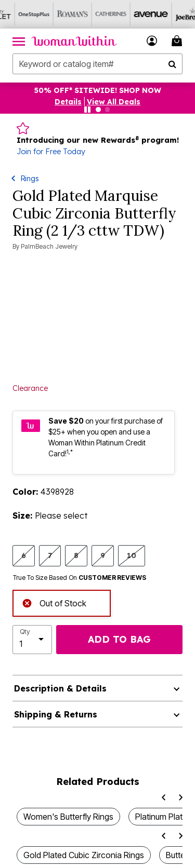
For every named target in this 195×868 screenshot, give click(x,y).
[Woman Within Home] (74, 41)
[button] (152, 41)
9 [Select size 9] (103, 555)
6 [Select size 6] (24, 555)
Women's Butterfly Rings (68, 817)
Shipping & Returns (56, 714)
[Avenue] (135, 14)
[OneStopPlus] (19, 14)
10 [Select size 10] (132, 555)
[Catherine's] (96, 14)
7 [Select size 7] (50, 555)
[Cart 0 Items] (178, 41)
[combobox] (97, 64)
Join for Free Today (51, 152)
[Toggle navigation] (19, 41)
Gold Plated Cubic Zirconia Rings (84, 855)
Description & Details (60, 688)
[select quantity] (32, 640)
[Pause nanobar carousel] (87, 110)
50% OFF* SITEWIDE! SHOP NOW (98, 90)
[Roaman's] (58, 14)
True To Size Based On (80, 578)
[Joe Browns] (173, 14)
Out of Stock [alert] (54, 602)
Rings (30, 178)
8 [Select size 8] (76, 555)
